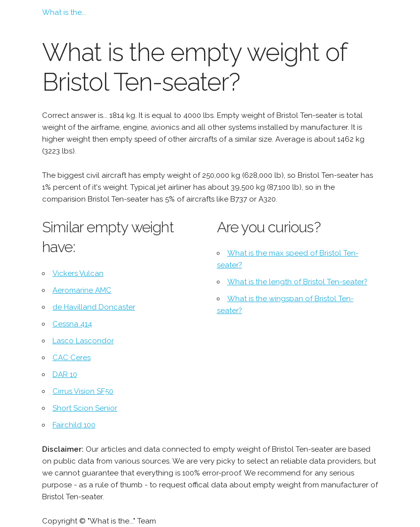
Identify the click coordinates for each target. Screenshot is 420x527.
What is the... (64, 12)
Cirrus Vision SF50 (83, 391)
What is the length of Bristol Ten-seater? (297, 282)
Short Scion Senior (85, 408)
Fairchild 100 (74, 425)
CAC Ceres (72, 358)
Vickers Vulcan (78, 273)
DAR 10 (65, 374)
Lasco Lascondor (83, 341)
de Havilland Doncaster (94, 307)
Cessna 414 (72, 324)
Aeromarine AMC (82, 290)
